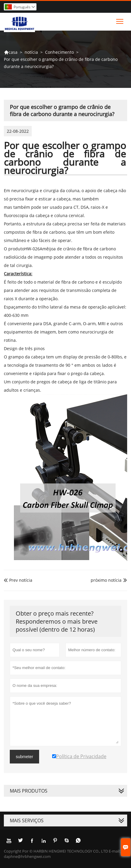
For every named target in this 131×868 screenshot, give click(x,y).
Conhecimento (59, 52)
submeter (24, 757)
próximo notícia (106, 580)
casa (11, 52)
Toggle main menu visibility (120, 20)
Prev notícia (18, 580)
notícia (31, 52)
